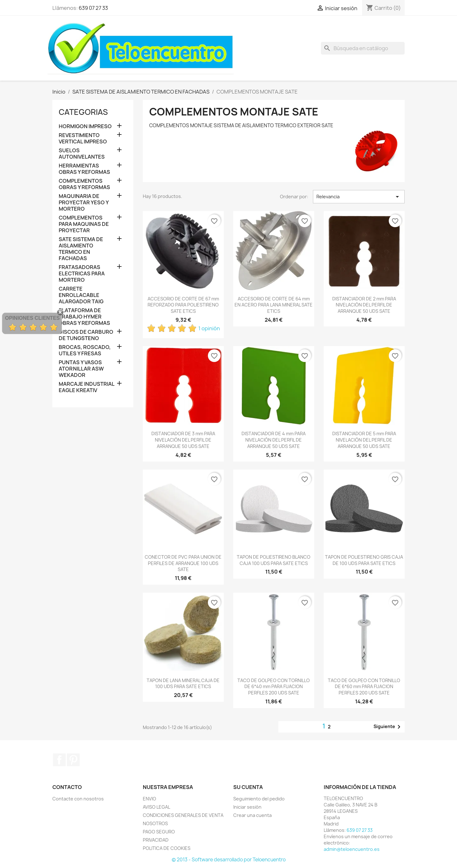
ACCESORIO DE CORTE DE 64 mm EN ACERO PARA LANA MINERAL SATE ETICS (274, 305)
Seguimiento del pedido (259, 799)
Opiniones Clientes (32, 318)
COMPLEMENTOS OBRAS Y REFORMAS (84, 184)
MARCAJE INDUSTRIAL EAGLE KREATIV (86, 387)
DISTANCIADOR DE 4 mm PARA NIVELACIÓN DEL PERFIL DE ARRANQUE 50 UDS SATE (274, 440)
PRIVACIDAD (156, 840)
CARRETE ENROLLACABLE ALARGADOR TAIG (81, 295)
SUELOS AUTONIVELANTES (82, 154)
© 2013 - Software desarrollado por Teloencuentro (229, 860)
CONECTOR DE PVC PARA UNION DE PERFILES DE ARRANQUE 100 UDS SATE (183, 563)
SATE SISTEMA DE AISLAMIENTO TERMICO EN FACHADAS (81, 249)
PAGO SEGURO (159, 832)
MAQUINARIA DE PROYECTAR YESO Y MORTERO (84, 203)
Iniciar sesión (247, 807)
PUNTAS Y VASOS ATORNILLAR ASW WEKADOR (81, 369)
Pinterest (73, 760)
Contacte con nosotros (78, 799)
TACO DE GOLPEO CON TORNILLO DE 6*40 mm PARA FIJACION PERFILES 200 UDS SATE (274, 687)
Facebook (59, 760)
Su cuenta (248, 787)
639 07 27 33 (93, 8)
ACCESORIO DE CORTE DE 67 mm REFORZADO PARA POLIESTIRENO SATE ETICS (183, 305)
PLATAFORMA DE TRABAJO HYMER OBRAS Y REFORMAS (84, 317)
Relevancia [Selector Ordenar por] (359, 197)
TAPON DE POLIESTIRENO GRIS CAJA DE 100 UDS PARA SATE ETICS (364, 560)
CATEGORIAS (83, 112)
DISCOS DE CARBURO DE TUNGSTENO (86, 335)
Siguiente (388, 727)
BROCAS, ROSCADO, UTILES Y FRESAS (85, 350)
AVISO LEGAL (156, 807)
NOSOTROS (155, 823)
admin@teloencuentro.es (352, 849)
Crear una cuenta (252, 815)
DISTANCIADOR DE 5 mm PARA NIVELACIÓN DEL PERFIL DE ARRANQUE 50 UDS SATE (364, 440)
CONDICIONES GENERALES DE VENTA (183, 815)
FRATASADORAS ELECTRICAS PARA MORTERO (82, 274)
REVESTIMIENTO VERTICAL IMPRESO (83, 138)
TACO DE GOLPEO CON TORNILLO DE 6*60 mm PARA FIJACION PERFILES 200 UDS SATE (364, 687)
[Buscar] (363, 48)
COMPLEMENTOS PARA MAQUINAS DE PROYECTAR (84, 224)
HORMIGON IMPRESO (85, 126)
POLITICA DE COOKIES (167, 848)
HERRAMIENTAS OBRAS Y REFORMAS (84, 169)
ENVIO (149, 799)
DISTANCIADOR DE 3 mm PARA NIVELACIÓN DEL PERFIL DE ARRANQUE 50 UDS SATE (183, 440)
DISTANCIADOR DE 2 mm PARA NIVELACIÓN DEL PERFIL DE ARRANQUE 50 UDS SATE (364, 305)
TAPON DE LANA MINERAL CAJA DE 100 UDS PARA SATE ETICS (183, 684)
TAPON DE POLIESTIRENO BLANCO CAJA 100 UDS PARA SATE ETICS (274, 560)
